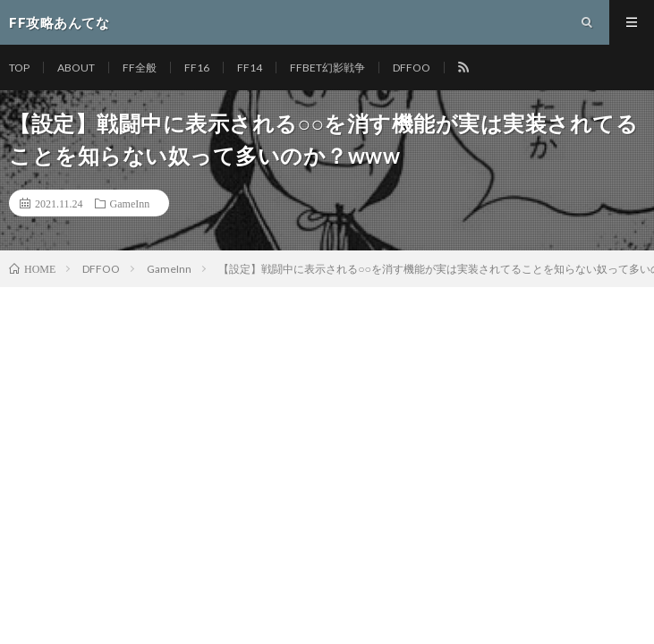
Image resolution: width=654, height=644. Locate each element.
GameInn (130, 203)
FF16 (197, 68)
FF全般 (140, 68)
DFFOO (412, 68)
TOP (19, 68)
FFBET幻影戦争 (327, 68)
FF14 (250, 68)
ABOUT (76, 68)
